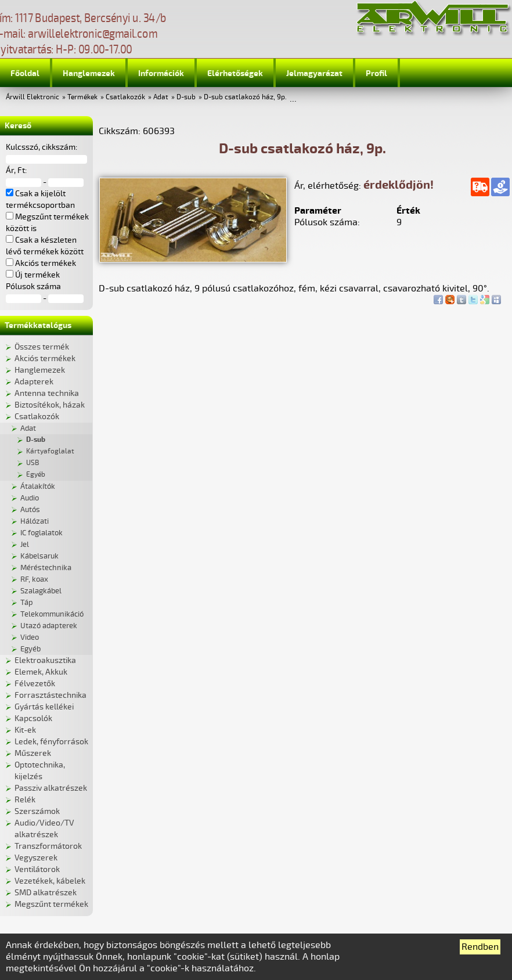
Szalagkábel (41, 591)
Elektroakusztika (45, 660)
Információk (161, 73)
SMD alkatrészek (46, 893)
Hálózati (35, 521)
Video (30, 637)
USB (33, 463)
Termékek (82, 97)
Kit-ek (25, 730)
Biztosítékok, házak (50, 405)
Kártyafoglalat (50, 451)
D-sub (186, 97)
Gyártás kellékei (44, 707)
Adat (161, 97)
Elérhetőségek (235, 73)
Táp (27, 603)
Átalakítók (38, 487)
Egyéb (36, 475)
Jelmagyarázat (314, 73)
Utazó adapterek (49, 626)
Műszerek (33, 753)
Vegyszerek (36, 858)
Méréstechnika (46, 568)
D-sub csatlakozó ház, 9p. (245, 97)
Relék (25, 800)
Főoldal (25, 73)
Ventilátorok (37, 869)
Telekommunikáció (52, 614)
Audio (30, 498)
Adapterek (34, 382)
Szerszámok (37, 811)
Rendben (480, 947)
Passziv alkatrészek (51, 788)
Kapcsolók (33, 718)
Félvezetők (35, 684)
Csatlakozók (125, 97)
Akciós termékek (45, 359)
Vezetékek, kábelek (50, 881)
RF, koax (34, 579)
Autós (30, 510)
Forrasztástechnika (51, 695)
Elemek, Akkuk (41, 672)
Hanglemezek (89, 73)
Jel (25, 545)
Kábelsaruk (39, 556)
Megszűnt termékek (51, 904)
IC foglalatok (42, 533)
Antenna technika (47, 393)
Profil (376, 73)
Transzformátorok (48, 846)
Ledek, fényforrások (51, 742)
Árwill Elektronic (33, 97)
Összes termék (42, 347)
